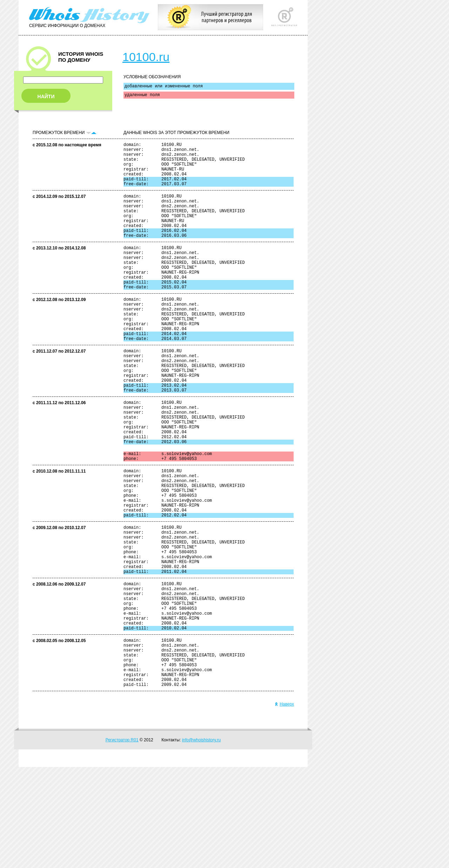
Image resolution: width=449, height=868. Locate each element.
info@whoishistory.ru (202, 841)
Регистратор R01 (122, 841)
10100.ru (146, 57)
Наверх (284, 805)
